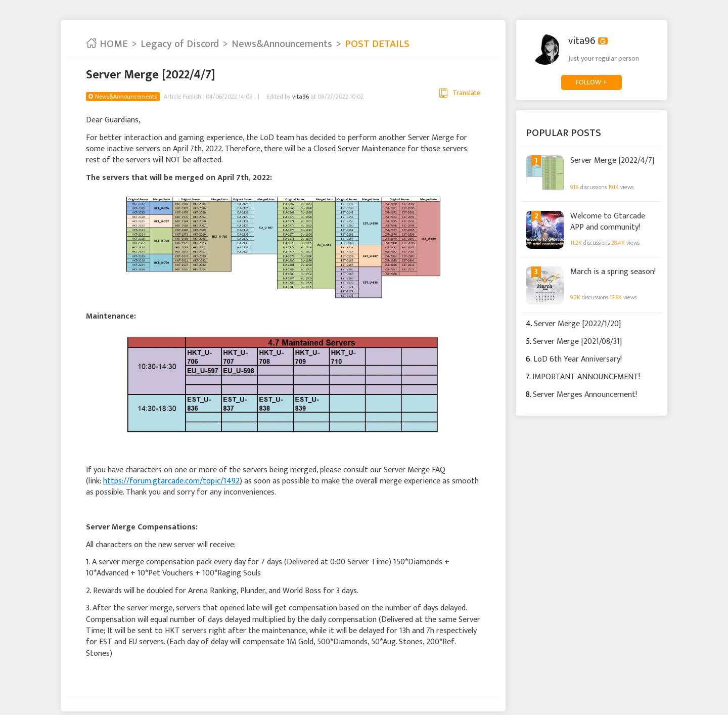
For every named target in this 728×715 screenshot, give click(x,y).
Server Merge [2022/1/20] (577, 324)
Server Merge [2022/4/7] (612, 161)
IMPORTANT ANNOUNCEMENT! (586, 377)
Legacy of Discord (180, 44)
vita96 (301, 97)
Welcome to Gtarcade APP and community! (608, 221)
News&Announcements (282, 44)
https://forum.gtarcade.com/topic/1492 (171, 481)
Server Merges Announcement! (585, 395)
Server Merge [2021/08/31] (577, 342)
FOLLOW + (591, 82)
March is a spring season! (613, 272)
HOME (107, 44)
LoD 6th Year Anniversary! (578, 359)
